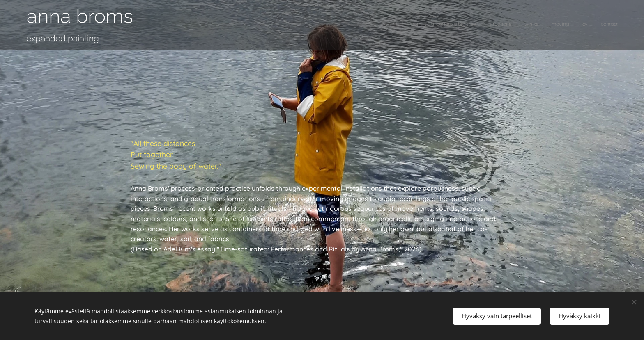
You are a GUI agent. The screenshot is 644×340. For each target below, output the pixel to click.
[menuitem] (541, 25)
